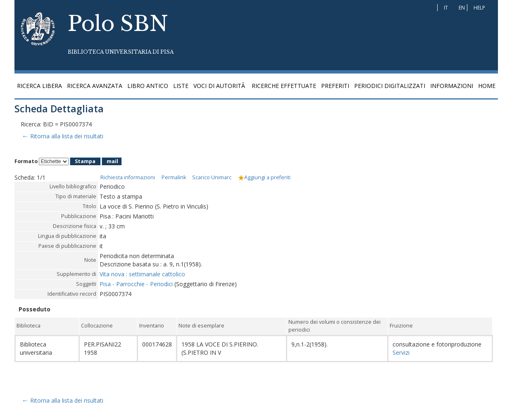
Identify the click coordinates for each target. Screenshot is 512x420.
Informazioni (452, 86)
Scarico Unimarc (212, 177)
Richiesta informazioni (128, 177)
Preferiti (335, 86)
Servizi (401, 352)
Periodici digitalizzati (390, 86)
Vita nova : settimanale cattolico (142, 274)
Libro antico (148, 86)
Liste (181, 86)
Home (487, 86)
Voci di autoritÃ (220, 86)
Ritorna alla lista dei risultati (62, 136)
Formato (26, 161)
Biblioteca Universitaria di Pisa (121, 52)
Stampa (85, 161)
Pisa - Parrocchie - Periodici (136, 284)
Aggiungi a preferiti (264, 177)
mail (112, 161)
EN (462, 8)
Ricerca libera (39, 86)
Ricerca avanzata (95, 86)
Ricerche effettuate (284, 86)
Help (479, 8)
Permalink (174, 177)
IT (446, 8)
